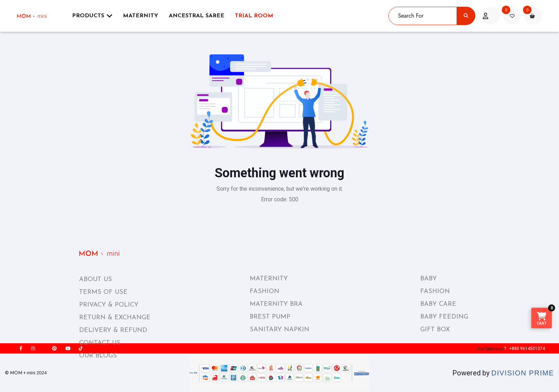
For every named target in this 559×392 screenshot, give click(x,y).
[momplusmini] (36, 16)
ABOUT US (96, 280)
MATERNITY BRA (276, 304)
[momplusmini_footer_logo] (105, 253)
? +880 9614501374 (510, 348)
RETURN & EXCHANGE (115, 318)
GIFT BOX (435, 330)
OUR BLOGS (98, 356)
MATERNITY (269, 279)
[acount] (491, 16)
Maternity (141, 16)
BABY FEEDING (444, 317)
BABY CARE (438, 304)
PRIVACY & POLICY (109, 305)
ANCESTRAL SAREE (197, 16)
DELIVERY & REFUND (113, 330)
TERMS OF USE (103, 292)
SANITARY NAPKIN (279, 330)
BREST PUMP (270, 317)
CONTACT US (100, 343)
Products (92, 16)
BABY (429, 279)
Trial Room (254, 16)
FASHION (264, 292)
